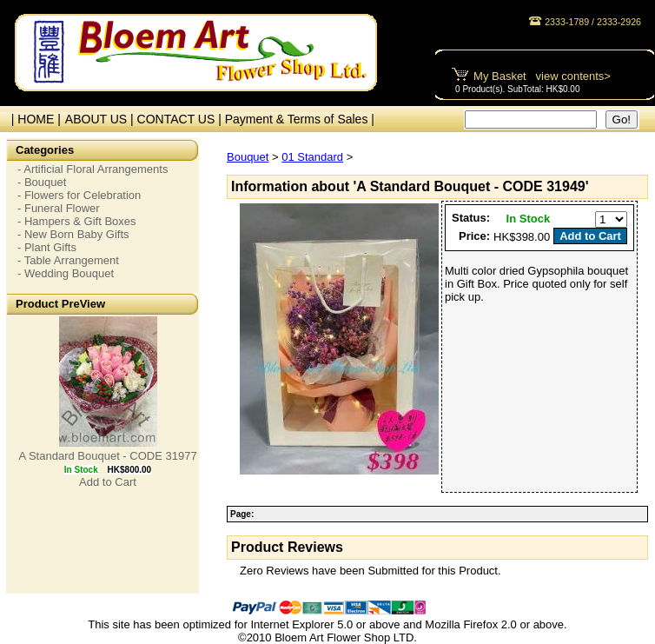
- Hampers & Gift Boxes (77, 221)
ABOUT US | (101, 119)
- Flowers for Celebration (79, 195)
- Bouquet (42, 182)
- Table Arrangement (68, 260)
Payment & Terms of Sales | (300, 119)
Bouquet (248, 157)
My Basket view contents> (542, 76)
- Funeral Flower (59, 208)
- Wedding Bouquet (66, 273)
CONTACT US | (181, 119)
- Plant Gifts (47, 247)
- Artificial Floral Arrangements (93, 169)
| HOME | (33, 119)
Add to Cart (108, 482)
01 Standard (312, 157)
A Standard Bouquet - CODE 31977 (107, 456)
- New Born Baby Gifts (73, 234)
